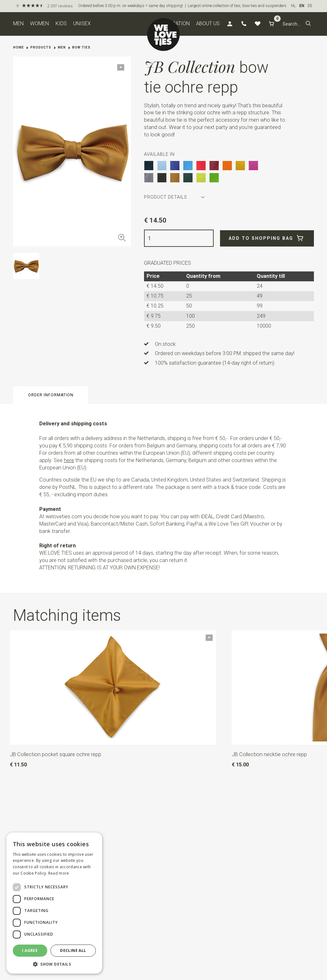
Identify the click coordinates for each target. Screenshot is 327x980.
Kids (61, 23)
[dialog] (54, 903)
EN (302, 6)
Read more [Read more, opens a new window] (59, 873)
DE (310, 6)
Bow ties (81, 47)
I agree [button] (30, 950)
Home (19, 47)
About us (208, 23)
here (69, 460)
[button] (308, 24)
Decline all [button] (73, 950)
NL (293, 6)
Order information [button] (51, 395)
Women (39, 23)
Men (18, 23)
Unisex (82, 23)
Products (41, 47)
